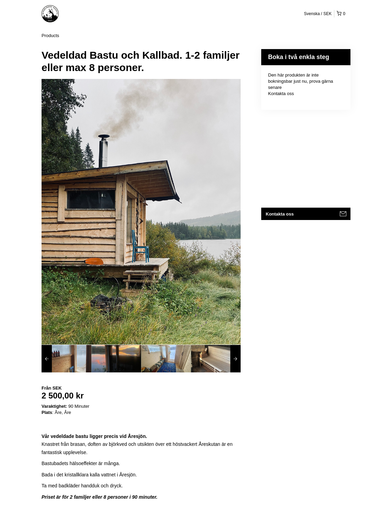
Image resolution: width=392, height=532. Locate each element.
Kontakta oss (281, 94)
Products (50, 36)
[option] (66, 359)
